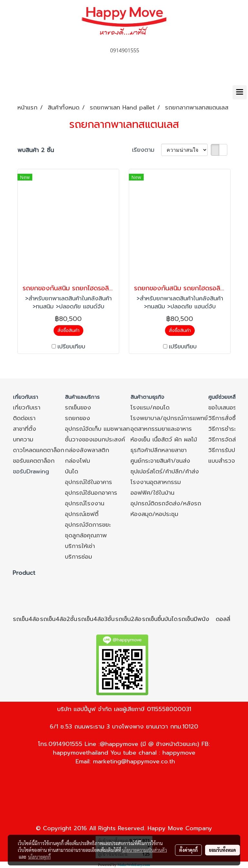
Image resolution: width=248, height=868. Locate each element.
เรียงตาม (147, 150)
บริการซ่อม (78, 557)
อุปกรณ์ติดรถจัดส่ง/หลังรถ (166, 503)
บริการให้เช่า (80, 546)
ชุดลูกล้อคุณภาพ (86, 535)
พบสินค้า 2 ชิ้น (36, 150)
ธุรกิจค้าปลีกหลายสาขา (159, 450)
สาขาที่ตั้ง (25, 429)
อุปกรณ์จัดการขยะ (88, 525)
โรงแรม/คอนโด (150, 408)
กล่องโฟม (77, 461)
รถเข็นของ (78, 408)
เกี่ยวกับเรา (27, 408)
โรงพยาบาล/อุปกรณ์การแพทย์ (169, 418)
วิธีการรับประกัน (228, 450)
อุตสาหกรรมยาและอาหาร (161, 429)
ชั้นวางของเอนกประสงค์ (95, 439)
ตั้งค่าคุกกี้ (188, 850)
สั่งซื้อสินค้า (68, 331)
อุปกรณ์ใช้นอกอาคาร (91, 493)
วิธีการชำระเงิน (227, 429)
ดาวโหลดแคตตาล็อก (39, 450)
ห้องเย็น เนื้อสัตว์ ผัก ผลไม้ (164, 439)
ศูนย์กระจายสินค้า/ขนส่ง (160, 461)
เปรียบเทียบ (71, 347)
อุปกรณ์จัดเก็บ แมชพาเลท (97, 429)
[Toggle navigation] (240, 92)
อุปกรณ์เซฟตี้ (82, 514)
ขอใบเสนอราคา (227, 408)
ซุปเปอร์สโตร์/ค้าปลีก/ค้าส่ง (165, 471)
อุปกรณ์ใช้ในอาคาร (88, 482)
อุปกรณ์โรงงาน (85, 503)
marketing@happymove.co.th (134, 761)
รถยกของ (77, 418)
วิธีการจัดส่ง (224, 439)
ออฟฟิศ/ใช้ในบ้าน (152, 493)
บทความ (23, 439)
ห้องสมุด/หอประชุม (154, 514)
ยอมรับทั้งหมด (222, 850)
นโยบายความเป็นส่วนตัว (145, 850)
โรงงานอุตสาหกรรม (156, 482)
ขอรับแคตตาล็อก (34, 461)
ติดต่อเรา (24, 418)
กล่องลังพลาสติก (87, 450)
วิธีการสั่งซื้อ (224, 418)
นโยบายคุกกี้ (39, 857)
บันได (72, 471)
